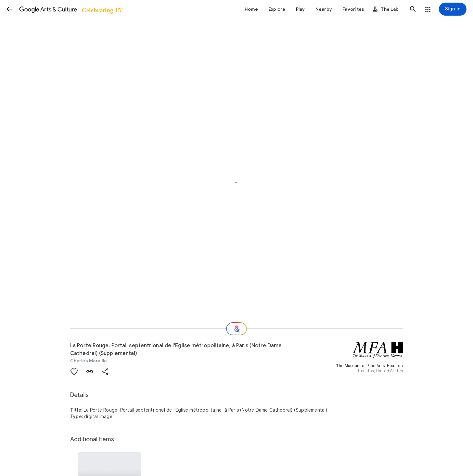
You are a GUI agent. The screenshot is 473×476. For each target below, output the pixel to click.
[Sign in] (453, 9)
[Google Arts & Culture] (71, 9)
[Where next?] (236, 329)
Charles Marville (89, 361)
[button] (9, 9)
